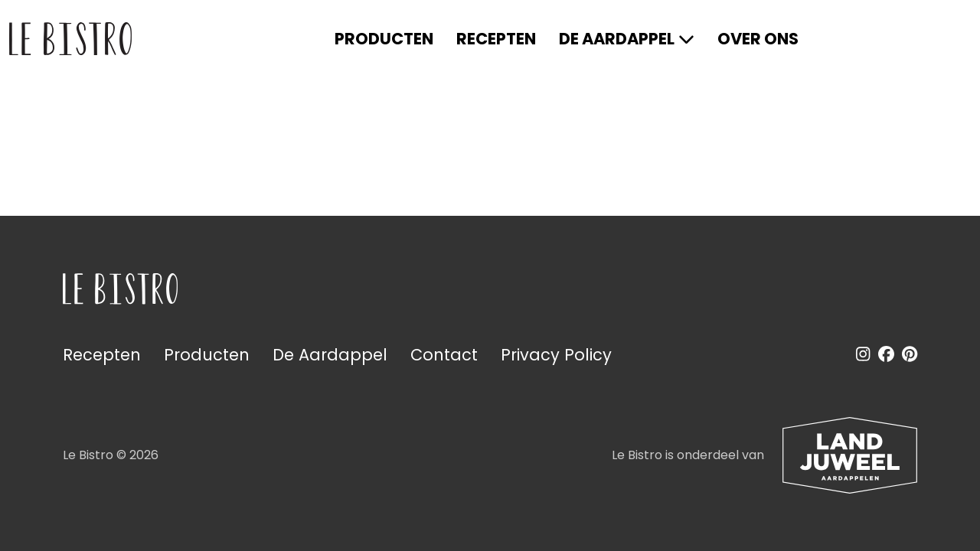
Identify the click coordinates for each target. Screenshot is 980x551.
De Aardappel (617, 39)
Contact (444, 355)
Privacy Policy (556, 355)
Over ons (758, 39)
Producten (384, 39)
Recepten (496, 39)
